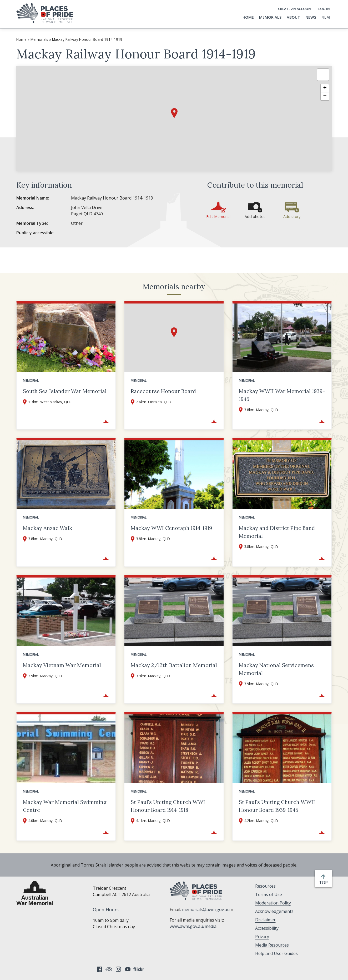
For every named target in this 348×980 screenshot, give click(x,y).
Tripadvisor (109, 969)
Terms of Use (269, 894)
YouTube (128, 969)
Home (248, 17)
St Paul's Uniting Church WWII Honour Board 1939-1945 (277, 806)
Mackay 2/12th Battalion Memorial (174, 665)
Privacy (262, 937)
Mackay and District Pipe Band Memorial (277, 532)
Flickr (139, 969)
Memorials (270, 17)
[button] (174, 113)
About (293, 17)
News (311, 17)
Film (326, 17)
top (324, 883)
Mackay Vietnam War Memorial (62, 665)
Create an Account (296, 9)
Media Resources (272, 945)
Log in (324, 9)
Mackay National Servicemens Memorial (276, 669)
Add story (292, 217)
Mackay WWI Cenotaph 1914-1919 (171, 528)
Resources (265, 886)
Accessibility (267, 928)
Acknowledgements (274, 911)
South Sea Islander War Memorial (65, 391)
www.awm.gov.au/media (193, 926)
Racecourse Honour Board (163, 391)
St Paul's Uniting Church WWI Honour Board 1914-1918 (168, 806)
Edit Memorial (218, 217)
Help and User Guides (276, 953)
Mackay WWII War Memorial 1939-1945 (282, 395)
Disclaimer (265, 920)
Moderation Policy (273, 903)
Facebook (99, 969)
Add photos (255, 217)
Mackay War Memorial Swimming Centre (65, 806)
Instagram (118, 969)
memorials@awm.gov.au (208, 909)
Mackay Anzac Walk (47, 528)
